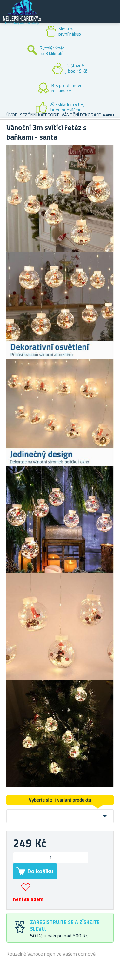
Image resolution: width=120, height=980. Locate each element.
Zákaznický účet (76, 16)
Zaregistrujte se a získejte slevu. (65, 925)
